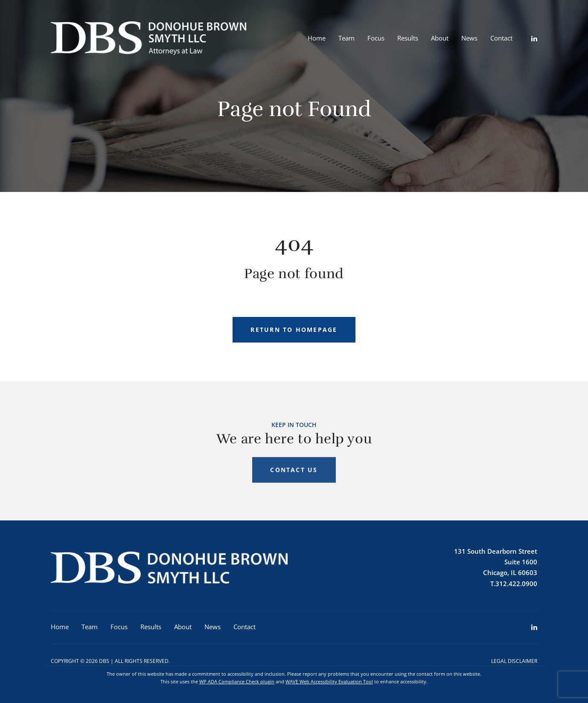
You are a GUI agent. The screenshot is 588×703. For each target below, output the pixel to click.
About (440, 38)
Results (408, 38)
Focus (376, 38)
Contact (501, 38)
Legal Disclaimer (514, 661)
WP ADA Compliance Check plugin (237, 681)
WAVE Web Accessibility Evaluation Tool (329, 681)
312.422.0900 (516, 584)
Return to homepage (294, 330)
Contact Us (294, 474)
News (469, 38)
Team (346, 38)
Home (317, 38)
